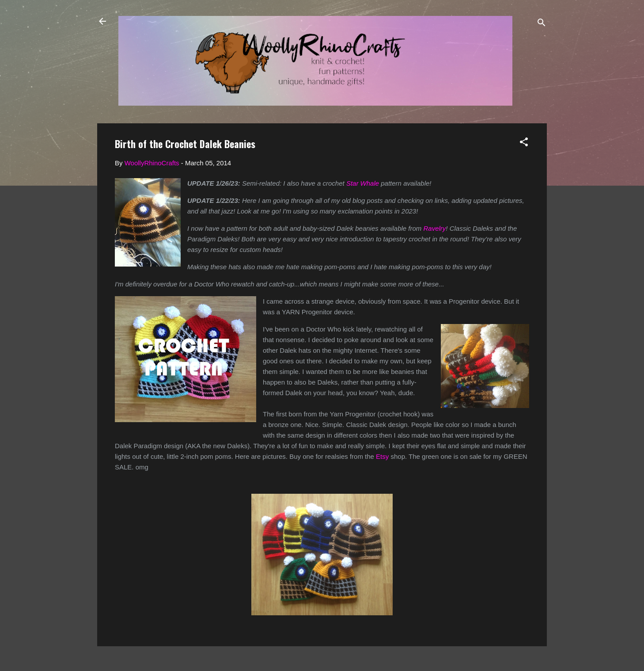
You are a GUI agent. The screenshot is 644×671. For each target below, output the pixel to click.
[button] (524, 143)
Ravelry (435, 228)
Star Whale (363, 183)
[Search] (542, 24)
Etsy (382, 456)
